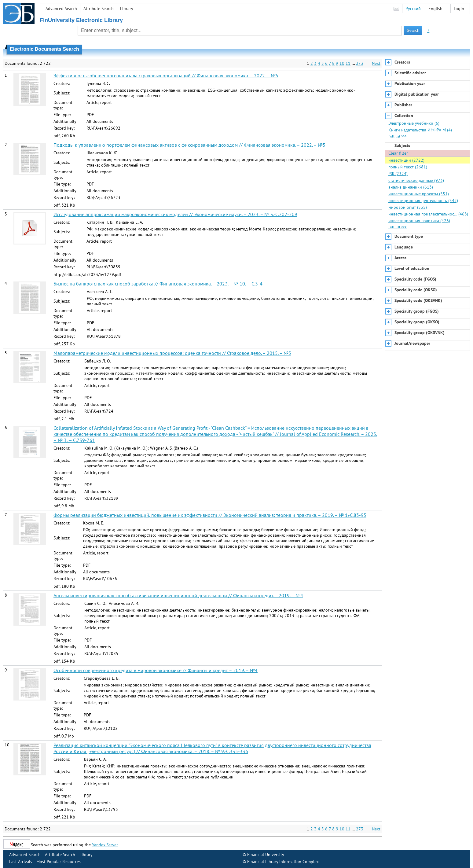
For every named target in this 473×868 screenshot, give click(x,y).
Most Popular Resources (59, 862)
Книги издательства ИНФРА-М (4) (420, 130)
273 (360, 63)
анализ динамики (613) (411, 187)
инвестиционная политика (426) (419, 221)
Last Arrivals (21, 862)
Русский (413, 9)
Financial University (266, 855)
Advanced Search (61, 9)
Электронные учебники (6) (414, 123)
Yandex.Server (105, 845)
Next (376, 63)
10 (342, 63)
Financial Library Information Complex (283, 862)
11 (348, 63)
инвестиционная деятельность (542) (423, 200)
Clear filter (398, 153)
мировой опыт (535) (408, 207)
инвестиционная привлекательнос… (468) (428, 214)
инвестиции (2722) (406, 160)
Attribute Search (99, 9)
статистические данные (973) (416, 180)
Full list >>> (398, 136)
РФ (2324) (398, 174)
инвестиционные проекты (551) (419, 194)
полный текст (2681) (408, 167)
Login (459, 9)
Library (127, 9)
